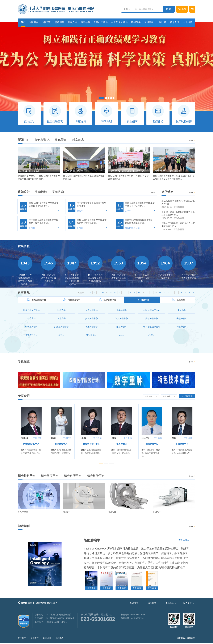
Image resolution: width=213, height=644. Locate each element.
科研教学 (136, 22)
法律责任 (35, 638)
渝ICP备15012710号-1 (56, 622)
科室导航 (85, 22)
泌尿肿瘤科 (122, 444)
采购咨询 (58, 192)
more (192, 140)
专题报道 (24, 361)
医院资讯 (47, 22)
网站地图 (47, 638)
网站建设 (181, 638)
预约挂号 (182, 9)
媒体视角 (61, 140)
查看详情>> (184, 540)
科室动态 (78, 140)
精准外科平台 (27, 476)
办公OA (59, 638)
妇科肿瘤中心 (61, 444)
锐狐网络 (191, 638)
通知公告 (24, 192)
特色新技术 (42, 140)
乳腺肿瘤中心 (182, 444)
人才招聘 (188, 22)
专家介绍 (72, 22)
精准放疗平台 (50, 476)
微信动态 (167, 192)
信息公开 (175, 22)
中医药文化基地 (119, 22)
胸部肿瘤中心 (152, 444)
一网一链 (162, 22)
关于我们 (22, 638)
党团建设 (149, 22)
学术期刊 (24, 526)
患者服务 (59, 22)
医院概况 (34, 22)
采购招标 (41, 192)
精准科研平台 (73, 476)
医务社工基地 (101, 22)
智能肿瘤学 (92, 540)
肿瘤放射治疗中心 (31, 444)
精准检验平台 (96, 476)
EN (192, 9)
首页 (23, 22)
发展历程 (24, 246)
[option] (39, 165)
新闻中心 (24, 140)
